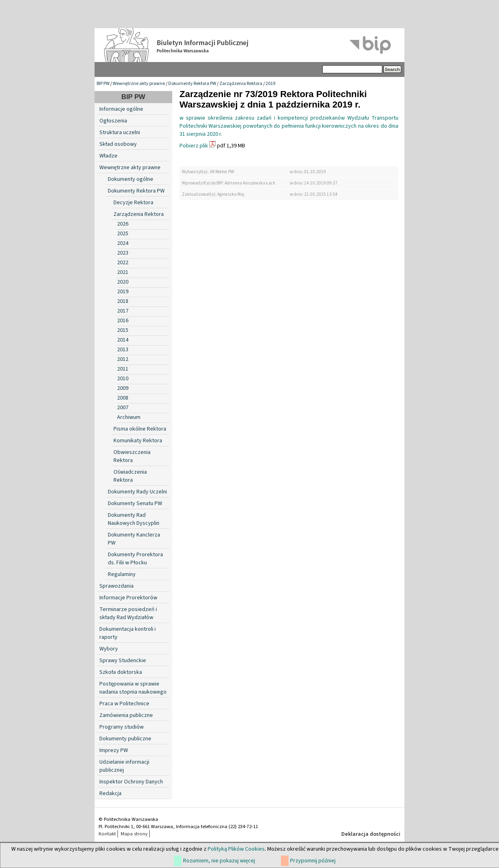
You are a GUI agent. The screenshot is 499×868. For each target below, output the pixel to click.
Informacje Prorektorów (128, 598)
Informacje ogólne (121, 109)
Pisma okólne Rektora (140, 429)
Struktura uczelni (120, 133)
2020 (123, 282)
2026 (123, 224)
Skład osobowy (118, 144)
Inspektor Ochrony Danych (131, 782)
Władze (108, 156)
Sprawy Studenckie (123, 661)
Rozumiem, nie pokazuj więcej (219, 861)
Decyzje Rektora (133, 203)
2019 (270, 84)
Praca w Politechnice (124, 704)
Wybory (109, 649)
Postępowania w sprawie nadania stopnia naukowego (133, 688)
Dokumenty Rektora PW (192, 84)
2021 (123, 272)
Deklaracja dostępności (371, 834)
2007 (123, 408)
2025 (123, 234)
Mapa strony (134, 834)
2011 (123, 369)
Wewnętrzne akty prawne (139, 84)
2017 (123, 311)
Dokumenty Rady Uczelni (137, 492)
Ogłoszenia (113, 121)
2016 (123, 321)
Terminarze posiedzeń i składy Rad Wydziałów (128, 613)
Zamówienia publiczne (126, 715)
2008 (123, 398)
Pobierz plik (194, 146)
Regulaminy (122, 574)
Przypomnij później (313, 861)
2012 (123, 359)
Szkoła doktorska (121, 672)
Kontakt (107, 834)
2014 (123, 340)
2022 (123, 263)
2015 (123, 330)
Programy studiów (122, 727)
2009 (123, 388)
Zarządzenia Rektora (241, 84)
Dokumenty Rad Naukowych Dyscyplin (134, 519)
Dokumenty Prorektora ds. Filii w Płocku (135, 559)
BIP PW (103, 84)
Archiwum (129, 417)
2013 (123, 350)
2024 (123, 243)
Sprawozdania (117, 586)
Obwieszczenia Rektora (132, 456)
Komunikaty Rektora (138, 441)
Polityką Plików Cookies (236, 849)
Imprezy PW (114, 750)
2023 (123, 253)
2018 (123, 301)
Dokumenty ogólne (131, 179)
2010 (123, 379)
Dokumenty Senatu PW (135, 503)
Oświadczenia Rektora (130, 476)
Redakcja (110, 793)
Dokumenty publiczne (125, 739)
